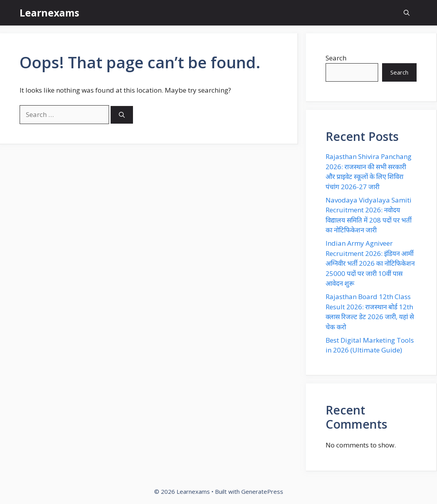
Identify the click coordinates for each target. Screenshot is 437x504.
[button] (407, 13)
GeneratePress (262, 491)
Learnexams (49, 13)
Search (336, 58)
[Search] (122, 115)
